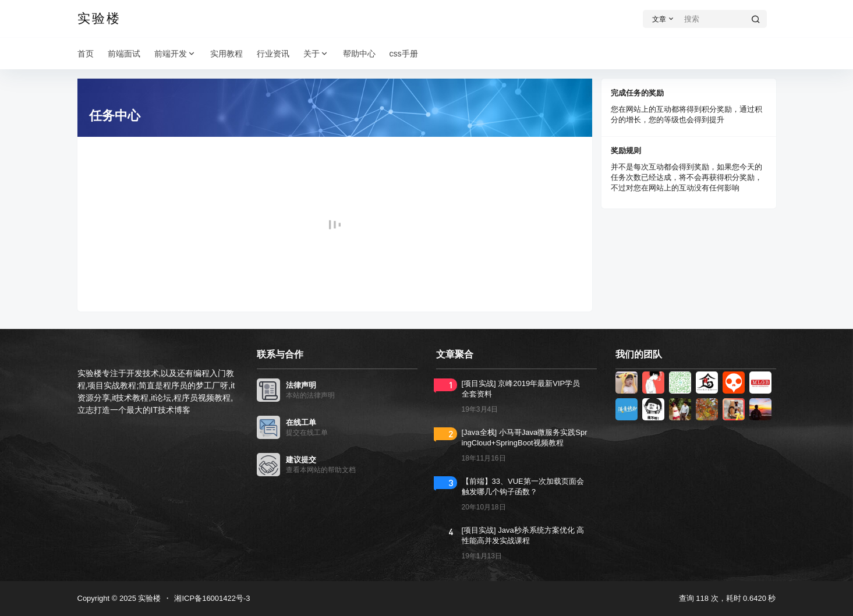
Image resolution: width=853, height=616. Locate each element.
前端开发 (175, 54)
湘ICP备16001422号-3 (212, 598)
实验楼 (149, 598)
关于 (316, 54)
